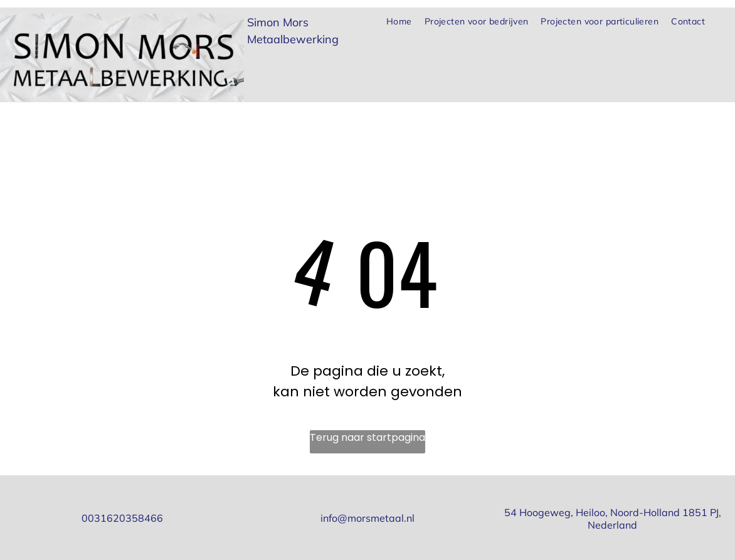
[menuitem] (399, 22)
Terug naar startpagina (367, 437)
